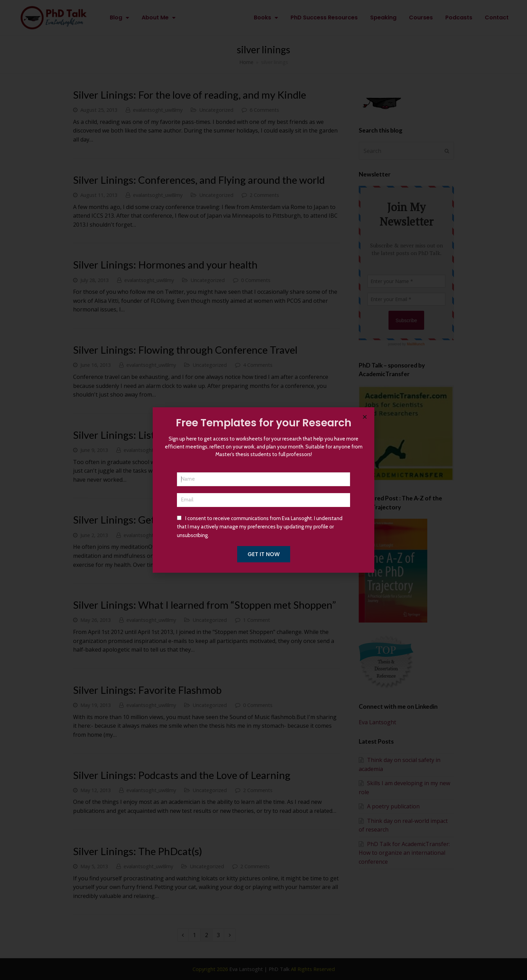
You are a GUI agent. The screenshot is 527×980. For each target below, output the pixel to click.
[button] (365, 417)
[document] (263, 490)
